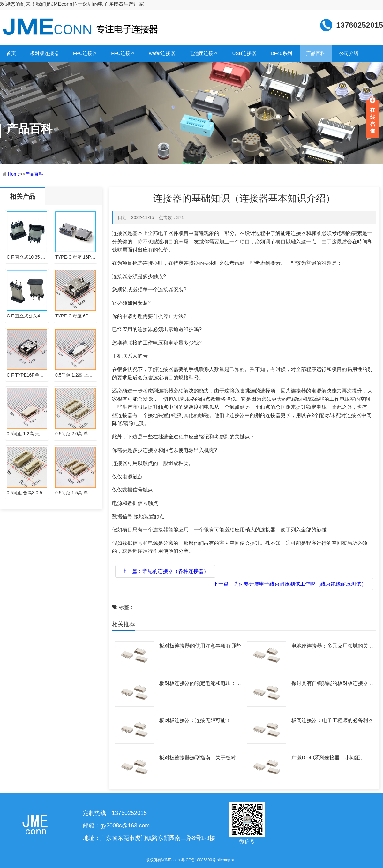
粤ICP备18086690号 (198, 860)
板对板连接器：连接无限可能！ (195, 720)
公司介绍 (349, 53)
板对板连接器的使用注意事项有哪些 (200, 646)
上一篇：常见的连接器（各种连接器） (165, 571)
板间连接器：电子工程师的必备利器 (332, 720)
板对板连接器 (44, 53)
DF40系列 (281, 53)
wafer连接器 (162, 53)
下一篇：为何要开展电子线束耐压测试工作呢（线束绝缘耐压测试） (290, 584)
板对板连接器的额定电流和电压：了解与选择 (200, 684)
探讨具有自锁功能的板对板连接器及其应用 (332, 684)
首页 (11, 53)
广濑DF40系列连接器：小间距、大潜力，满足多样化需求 (331, 759)
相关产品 (23, 196)
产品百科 (316, 53)
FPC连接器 (85, 53)
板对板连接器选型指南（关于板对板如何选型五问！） (200, 759)
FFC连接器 (123, 53)
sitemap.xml (227, 860)
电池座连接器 (204, 53)
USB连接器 (244, 53)
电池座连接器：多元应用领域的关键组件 (332, 647)
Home (14, 174)
